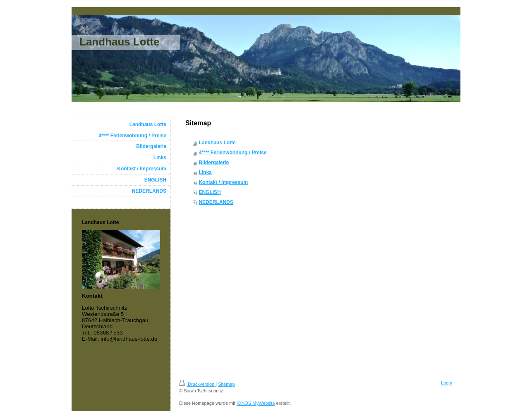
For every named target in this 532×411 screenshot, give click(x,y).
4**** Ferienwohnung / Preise (232, 153)
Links (205, 172)
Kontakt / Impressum (223, 182)
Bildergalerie (214, 162)
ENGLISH (210, 192)
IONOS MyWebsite (256, 403)
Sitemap (226, 384)
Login (447, 383)
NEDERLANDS (216, 202)
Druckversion (197, 384)
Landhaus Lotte (217, 143)
